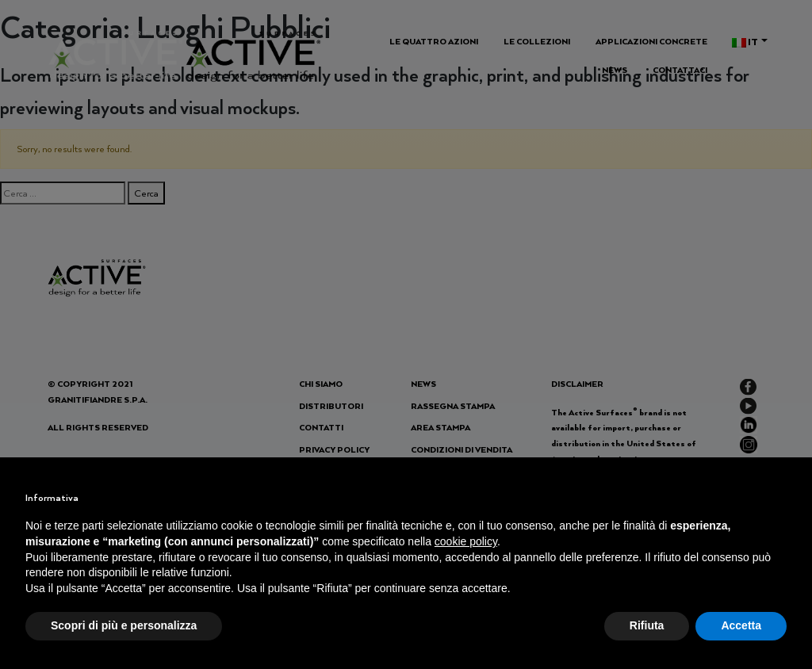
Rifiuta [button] (647, 625)
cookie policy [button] (466, 541)
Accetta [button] (741, 625)
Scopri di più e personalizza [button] (124, 625)
